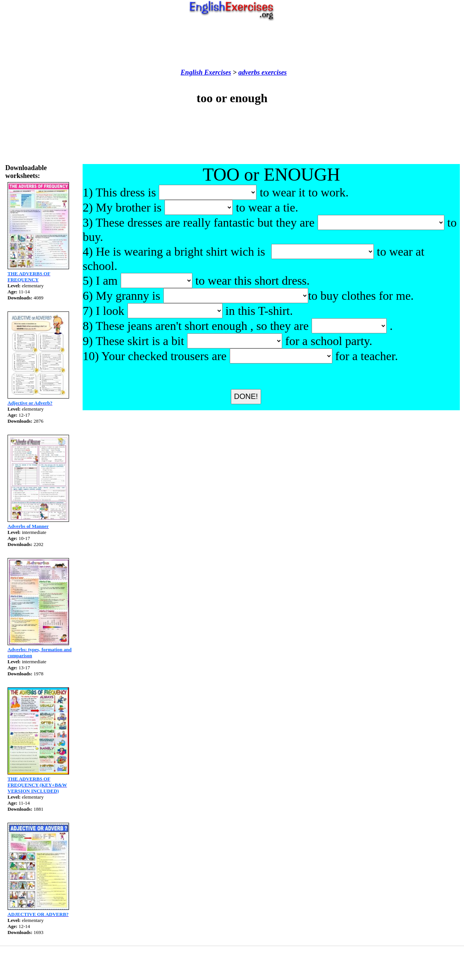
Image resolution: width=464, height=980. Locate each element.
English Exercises (206, 72)
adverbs (249, 72)
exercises (273, 72)
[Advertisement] (232, 45)
